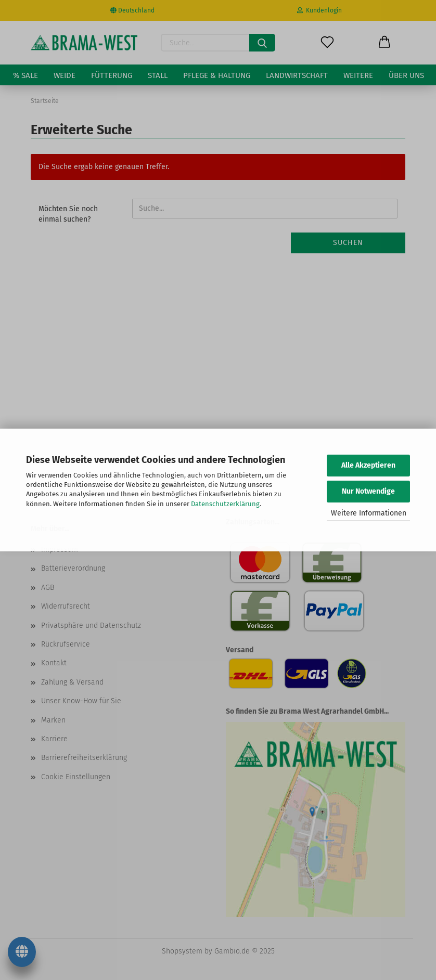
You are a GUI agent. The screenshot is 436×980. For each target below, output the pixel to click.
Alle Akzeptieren (368, 465)
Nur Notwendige (368, 491)
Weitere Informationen (369, 513)
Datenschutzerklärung (225, 504)
